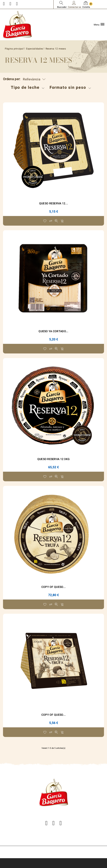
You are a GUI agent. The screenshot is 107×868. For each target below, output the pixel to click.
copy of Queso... (53, 587)
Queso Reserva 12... (53, 203)
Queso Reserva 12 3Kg (54, 459)
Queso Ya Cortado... (53, 331)
